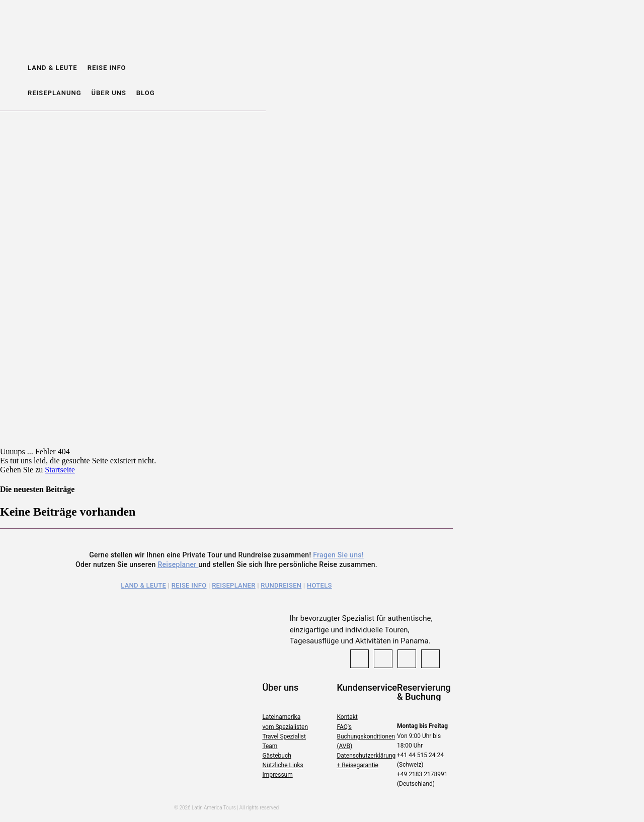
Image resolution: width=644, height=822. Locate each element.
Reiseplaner (178, 564)
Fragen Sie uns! (338, 555)
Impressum (277, 775)
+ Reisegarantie (357, 765)
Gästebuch (276, 756)
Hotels (319, 585)
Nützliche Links (283, 765)
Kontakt (347, 717)
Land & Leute (143, 585)
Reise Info (189, 585)
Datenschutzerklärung (366, 756)
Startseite (60, 470)
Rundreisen (281, 585)
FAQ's (344, 727)
